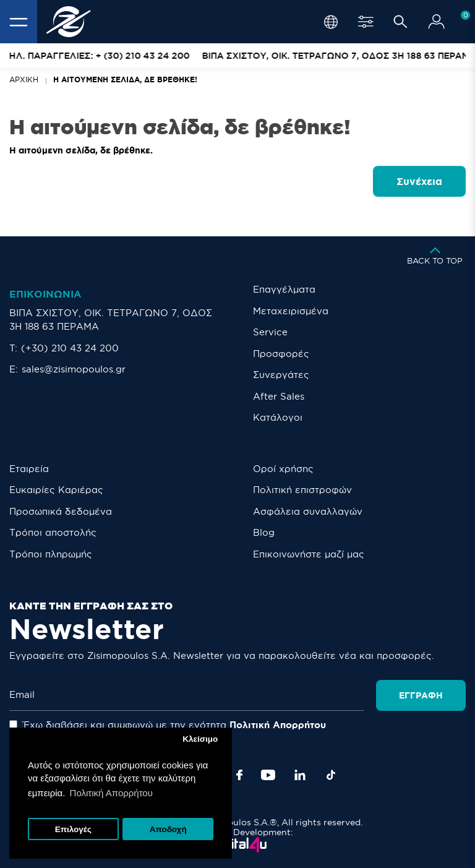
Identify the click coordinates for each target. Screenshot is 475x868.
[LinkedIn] (300, 775)
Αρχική (24, 79)
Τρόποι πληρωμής (51, 554)
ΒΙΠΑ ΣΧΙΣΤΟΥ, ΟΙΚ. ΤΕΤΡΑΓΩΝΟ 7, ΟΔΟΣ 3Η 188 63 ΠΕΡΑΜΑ (111, 320)
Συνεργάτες (281, 375)
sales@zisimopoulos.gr (74, 369)
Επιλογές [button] (73, 829)
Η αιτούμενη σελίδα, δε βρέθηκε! (125, 79)
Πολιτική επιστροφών (302, 490)
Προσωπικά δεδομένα (61, 511)
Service (270, 332)
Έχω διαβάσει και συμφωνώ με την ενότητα (168, 725)
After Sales (279, 396)
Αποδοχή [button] (168, 829)
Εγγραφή (421, 695)
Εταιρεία (29, 469)
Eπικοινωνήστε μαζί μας (309, 554)
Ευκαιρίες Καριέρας (56, 490)
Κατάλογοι (278, 417)
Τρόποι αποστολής (53, 532)
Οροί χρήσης (283, 469)
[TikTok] (331, 775)
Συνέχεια (419, 181)
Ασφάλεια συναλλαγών (308, 511)
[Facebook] (239, 775)
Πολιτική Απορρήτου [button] (111, 793)
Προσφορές (281, 354)
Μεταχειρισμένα (291, 311)
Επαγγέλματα (284, 289)
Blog (264, 532)
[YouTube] (268, 775)
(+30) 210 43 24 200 (70, 348)
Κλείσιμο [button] (200, 739)
